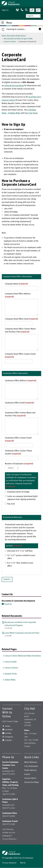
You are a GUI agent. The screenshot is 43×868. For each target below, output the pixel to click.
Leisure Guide (11, 662)
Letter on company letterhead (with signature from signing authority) (21, 498)
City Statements (31, 766)
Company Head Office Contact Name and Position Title (20, 330)
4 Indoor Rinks (14, 113)
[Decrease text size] (38, 10)
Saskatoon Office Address (21, 381)
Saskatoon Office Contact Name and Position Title (20, 414)
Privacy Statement (9, 863)
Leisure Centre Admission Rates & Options (23, 656)
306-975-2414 (9, 808)
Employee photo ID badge (17, 492)
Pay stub (10, 504)
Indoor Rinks (10, 680)
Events (27, 774)
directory (12, 839)
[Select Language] (33, 16)
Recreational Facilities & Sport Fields (18, 39)
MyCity (23, 863)
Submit (6, 579)
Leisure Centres (10, 42)
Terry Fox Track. (31, 113)
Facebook (9, 730)
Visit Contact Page (10, 721)
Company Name (16, 284)
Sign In (5, 10)
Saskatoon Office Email (19, 403)
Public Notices (31, 770)
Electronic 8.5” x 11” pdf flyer (19, 551)
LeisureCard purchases (14, 86)
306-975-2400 (9, 794)
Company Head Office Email (21, 319)
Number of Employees (19, 464)
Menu (9, 23)
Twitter (8, 726)
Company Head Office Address (18, 295)
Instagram (9, 737)
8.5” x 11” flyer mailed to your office (19, 564)
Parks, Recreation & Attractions (14, 36)
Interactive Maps (32, 782)
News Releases (31, 762)
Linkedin (8, 740)
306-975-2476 (9, 774)
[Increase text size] (32, 10)
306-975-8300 (9, 816)
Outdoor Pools (11, 674)
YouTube (8, 733)
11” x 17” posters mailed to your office (20, 557)
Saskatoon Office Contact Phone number (18, 452)
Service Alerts (30, 778)
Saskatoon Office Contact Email (18, 439)
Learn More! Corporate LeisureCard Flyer (22, 633)
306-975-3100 (9, 824)
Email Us (8, 604)
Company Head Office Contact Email (20, 355)
